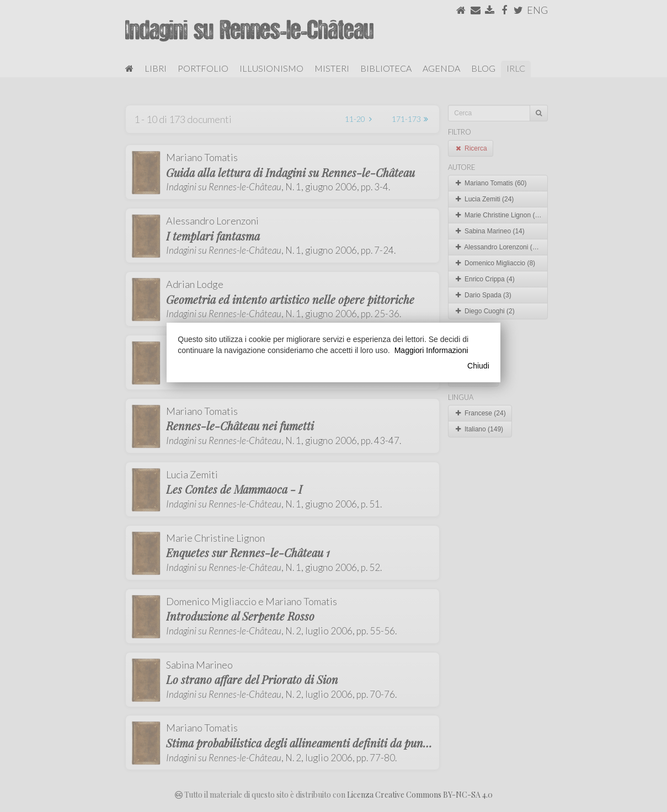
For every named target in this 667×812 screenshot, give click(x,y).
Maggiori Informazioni (431, 350)
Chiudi (478, 366)
